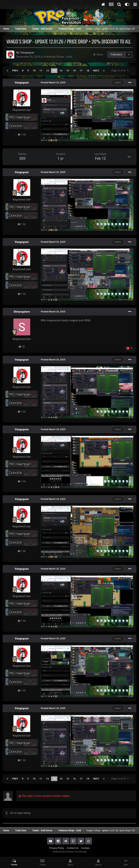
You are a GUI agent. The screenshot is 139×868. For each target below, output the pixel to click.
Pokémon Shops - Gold (58, 57)
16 (74, 71)
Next (96, 71)
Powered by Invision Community (69, 852)
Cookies (85, 848)
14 (61, 71)
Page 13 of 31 (120, 71)
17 (81, 71)
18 (88, 71)
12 (48, 71)
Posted (53, 82)
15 (68, 71)
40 (22, 347)
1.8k (22, 135)
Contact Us (73, 848)
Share (98, 55)
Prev (15, 71)
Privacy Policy (57, 848)
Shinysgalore (22, 312)
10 (34, 71)
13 (54, 71)
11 (41, 71)
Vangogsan (27, 53)
